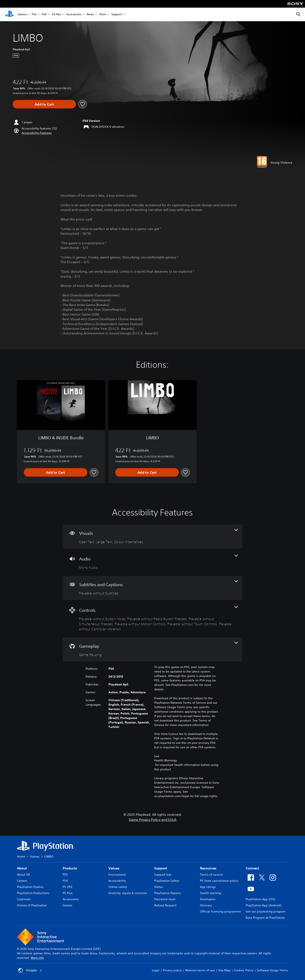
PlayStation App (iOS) (260, 899)
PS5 (34, 15)
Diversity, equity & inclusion (128, 893)
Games (22, 15)
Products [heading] (70, 868)
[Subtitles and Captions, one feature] (152, 588)
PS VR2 (67, 887)
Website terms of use (200, 970)
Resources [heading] (208, 868)
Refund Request (165, 905)
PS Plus (56, 15)
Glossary (206, 905)
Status (159, 887)
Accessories (74, 15)
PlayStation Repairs (168, 893)
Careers (22, 881)
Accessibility (117, 881)
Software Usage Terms (272, 970)
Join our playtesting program (266, 911)
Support (117, 15)
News (90, 15)
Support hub (163, 875)
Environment (117, 875)
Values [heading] (114, 868)
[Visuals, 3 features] (152, 537)
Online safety (118, 887)
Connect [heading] (252, 868)
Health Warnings (166, 760)
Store (103, 15)
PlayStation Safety (167, 881)
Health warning (211, 893)
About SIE (24, 875)
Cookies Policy (244, 970)
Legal (156, 970)
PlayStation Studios (30, 887)
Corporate (24, 899)
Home (21, 856)
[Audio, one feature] (152, 562)
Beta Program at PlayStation (265, 918)
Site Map (224, 970)
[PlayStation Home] (10, 14)
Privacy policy (172, 970)
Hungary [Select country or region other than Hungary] (30, 970)
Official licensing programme (220, 911)
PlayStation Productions (33, 893)
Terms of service (211, 875)
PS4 (44, 15)
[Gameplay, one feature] (152, 649)
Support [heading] (161, 868)
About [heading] (22, 868)
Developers (208, 899)
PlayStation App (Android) (263, 905)
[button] (37, 133)
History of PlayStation (32, 905)
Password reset (165, 899)
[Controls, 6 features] (152, 619)
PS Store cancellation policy (219, 881)
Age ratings (208, 887)
